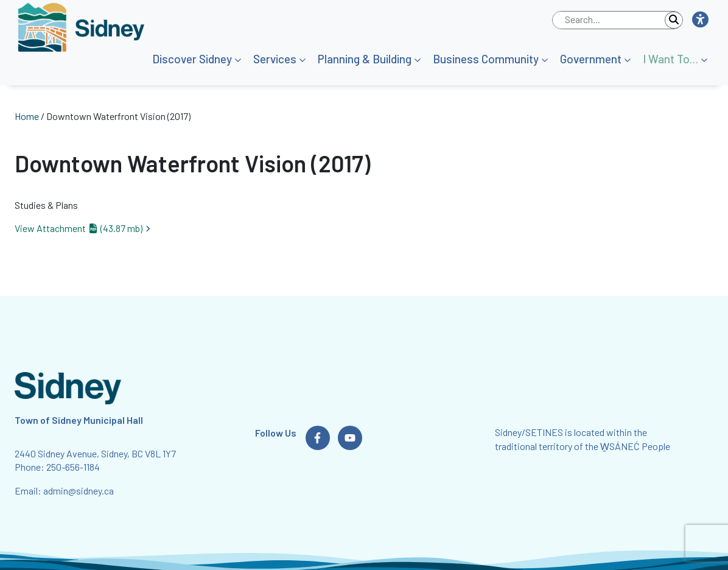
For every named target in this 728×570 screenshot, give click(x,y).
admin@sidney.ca (79, 491)
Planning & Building (365, 59)
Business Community (486, 59)
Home (27, 116)
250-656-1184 (73, 467)
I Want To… (670, 59)
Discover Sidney (192, 59)
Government (591, 59)
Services (275, 59)
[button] (700, 20)
